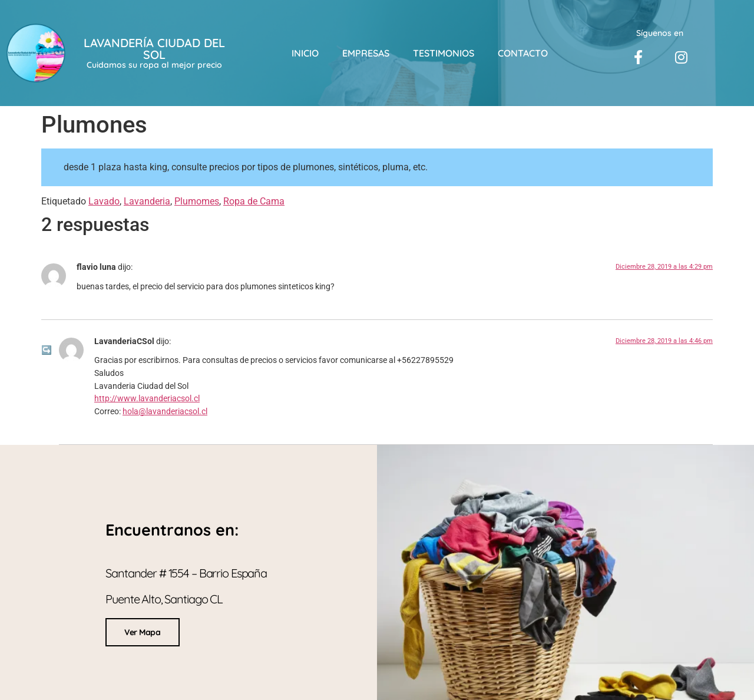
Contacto (523, 53)
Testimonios (444, 53)
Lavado (104, 201)
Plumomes (197, 201)
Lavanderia (147, 201)
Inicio (305, 53)
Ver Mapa (142, 631)
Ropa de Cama (254, 201)
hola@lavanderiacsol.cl (165, 412)
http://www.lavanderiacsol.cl (147, 399)
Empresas (366, 53)
